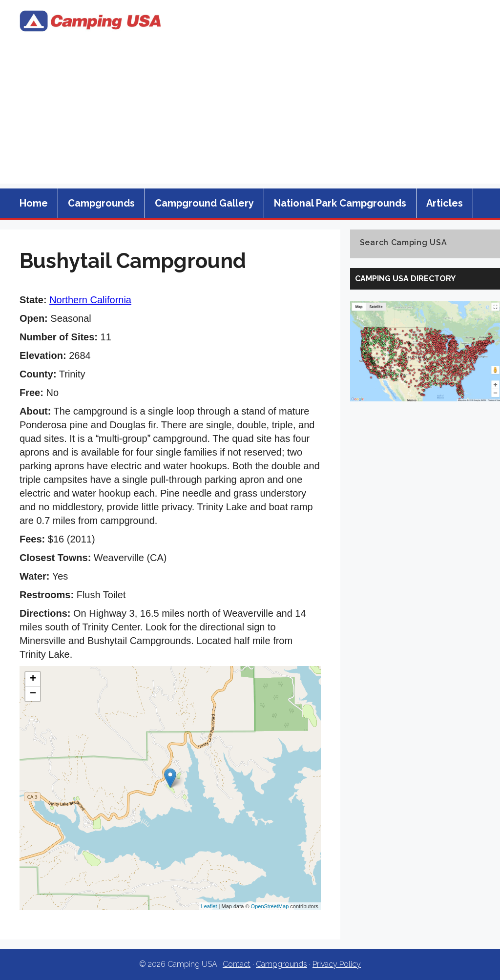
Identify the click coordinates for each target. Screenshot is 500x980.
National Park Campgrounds (340, 203)
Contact (237, 964)
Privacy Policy (337, 964)
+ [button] (33, 679)
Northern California (90, 300)
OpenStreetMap (270, 906)
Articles (445, 203)
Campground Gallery (204, 203)
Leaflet (209, 906)
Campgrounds (101, 203)
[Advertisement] (250, 115)
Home (34, 203)
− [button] (33, 694)
